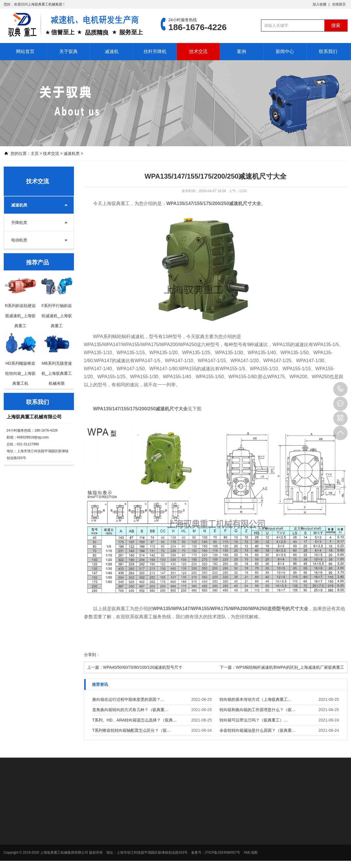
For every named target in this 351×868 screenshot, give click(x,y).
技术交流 (198, 51)
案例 (242, 51)
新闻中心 (285, 51)
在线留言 (339, 4)
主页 (35, 153)
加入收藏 (319, 4)
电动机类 (19, 240)
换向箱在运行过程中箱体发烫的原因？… (128, 699)
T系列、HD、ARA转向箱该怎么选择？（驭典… (135, 720)
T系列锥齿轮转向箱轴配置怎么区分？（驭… (132, 730)
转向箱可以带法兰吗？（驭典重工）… (254, 720)
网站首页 (25, 51)
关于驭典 (68, 51)
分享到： (92, 655)
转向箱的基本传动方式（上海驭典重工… (256, 699)
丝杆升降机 (155, 51)
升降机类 (19, 223)
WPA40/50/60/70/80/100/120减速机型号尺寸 (143, 667)
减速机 (112, 51)
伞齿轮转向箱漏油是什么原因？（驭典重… (258, 730)
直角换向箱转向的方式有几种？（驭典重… (130, 710)
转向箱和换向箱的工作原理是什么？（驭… (258, 710)
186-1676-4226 (340, 389)
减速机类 (72, 153)
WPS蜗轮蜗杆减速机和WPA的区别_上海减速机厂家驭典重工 (290, 667)
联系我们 (328, 51)
